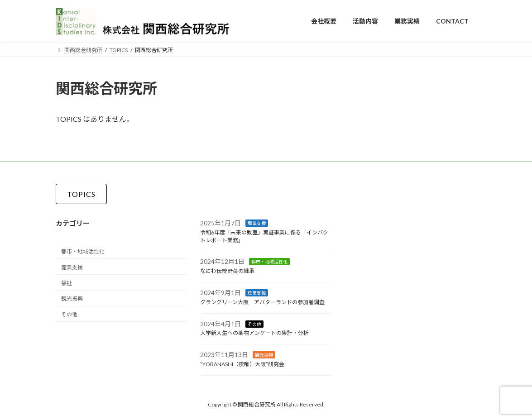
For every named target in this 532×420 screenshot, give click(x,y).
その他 (69, 314)
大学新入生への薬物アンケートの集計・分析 (254, 333)
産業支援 (72, 267)
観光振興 (72, 298)
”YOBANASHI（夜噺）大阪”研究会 (242, 364)
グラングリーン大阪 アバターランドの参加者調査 (262, 302)
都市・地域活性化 (83, 251)
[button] (81, 194)
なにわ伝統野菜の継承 (227, 271)
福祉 (67, 283)
